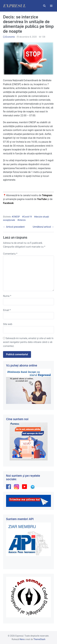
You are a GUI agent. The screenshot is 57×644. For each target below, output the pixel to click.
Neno (22, 639)
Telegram (47, 195)
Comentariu (10, 254)
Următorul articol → (43, 227)
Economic (10, 37)
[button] (44, 6)
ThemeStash (39, 639)
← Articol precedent (14, 227)
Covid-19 (28, 217)
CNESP (16, 217)
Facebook (9, 203)
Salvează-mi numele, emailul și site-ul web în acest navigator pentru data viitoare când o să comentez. (28, 342)
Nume (7, 296)
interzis (22, 220)
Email (7, 310)
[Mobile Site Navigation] (51, 6)
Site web (8, 324)
